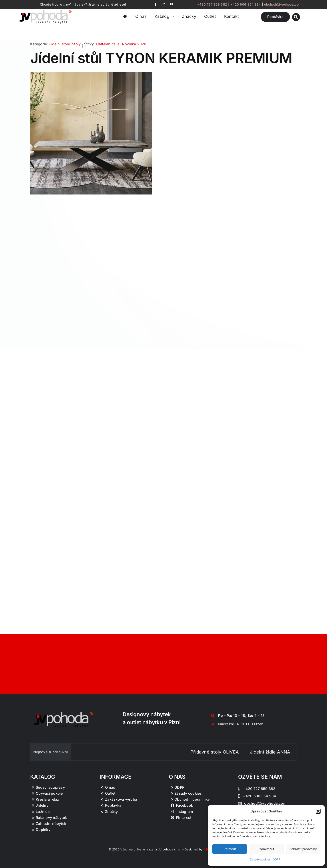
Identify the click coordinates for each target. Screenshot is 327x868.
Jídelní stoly (60, 44)
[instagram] (163, 4)
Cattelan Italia (108, 44)
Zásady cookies (260, 859)
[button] (318, 811)
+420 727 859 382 (212, 4)
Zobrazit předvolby (303, 849)
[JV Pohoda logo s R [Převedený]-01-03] (46, 10)
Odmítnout (266, 849)
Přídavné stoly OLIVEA (224, 752)
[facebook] (156, 4)
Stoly (76, 44)
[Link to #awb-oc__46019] (296, 17)
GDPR (277, 859)
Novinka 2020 (134, 44)
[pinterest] (171, 4)
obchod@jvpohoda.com (283, 4)
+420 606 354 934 (246, 4)
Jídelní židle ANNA (280, 752)
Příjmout (230, 849)
